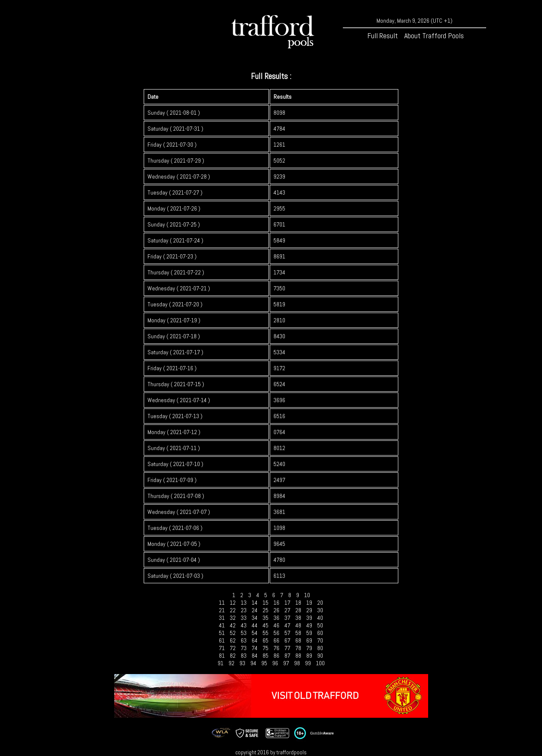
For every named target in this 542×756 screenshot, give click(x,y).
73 (244, 648)
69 (309, 640)
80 (320, 648)
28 (298, 610)
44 (255, 625)
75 (266, 648)
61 (222, 640)
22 (233, 610)
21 (222, 610)
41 (222, 625)
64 (255, 640)
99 (308, 663)
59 (309, 633)
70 (320, 640)
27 (287, 610)
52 (233, 633)
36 (276, 618)
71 (222, 648)
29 (309, 610)
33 (244, 618)
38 (298, 618)
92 (232, 663)
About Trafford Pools (434, 36)
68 (298, 640)
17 (287, 603)
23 (244, 610)
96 (275, 663)
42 (233, 625)
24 (255, 610)
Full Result (383, 36)
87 (287, 656)
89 (309, 656)
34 (255, 618)
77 (287, 648)
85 (266, 656)
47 (287, 625)
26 (276, 610)
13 (244, 603)
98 (297, 663)
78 (298, 648)
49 (309, 625)
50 (320, 625)
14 (255, 603)
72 (233, 648)
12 (233, 603)
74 (255, 648)
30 (320, 610)
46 (276, 625)
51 (222, 633)
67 (287, 640)
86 (276, 656)
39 (309, 618)
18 (298, 603)
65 (266, 640)
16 (276, 603)
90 (320, 656)
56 (276, 633)
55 (266, 633)
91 (221, 663)
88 (298, 656)
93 (242, 663)
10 (307, 595)
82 (233, 656)
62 (233, 640)
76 (276, 648)
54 (255, 633)
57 (287, 633)
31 (222, 618)
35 (266, 618)
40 (320, 618)
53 (244, 633)
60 (320, 633)
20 (320, 603)
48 (298, 625)
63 (244, 640)
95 (264, 663)
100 (320, 663)
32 (233, 618)
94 (253, 663)
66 (276, 640)
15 (266, 603)
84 (255, 656)
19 (309, 603)
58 (298, 633)
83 (244, 656)
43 (244, 625)
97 (286, 663)
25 (266, 610)
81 (222, 656)
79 (309, 648)
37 (287, 618)
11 (222, 603)
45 (266, 625)
